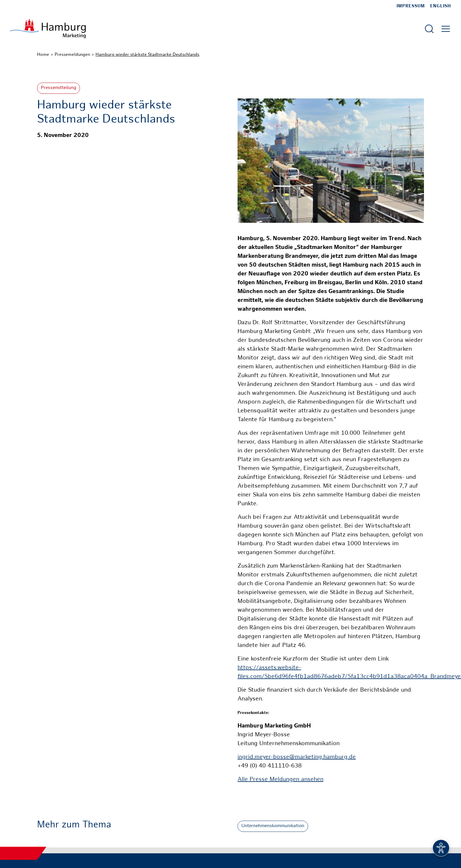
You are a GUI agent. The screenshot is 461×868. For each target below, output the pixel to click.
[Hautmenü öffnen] (446, 29)
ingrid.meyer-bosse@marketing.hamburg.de (297, 757)
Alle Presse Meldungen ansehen (280, 780)
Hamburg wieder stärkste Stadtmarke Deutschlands (147, 55)
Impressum (411, 6)
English (441, 6)
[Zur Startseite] (48, 29)
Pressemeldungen (72, 55)
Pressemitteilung (59, 88)
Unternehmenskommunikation (273, 826)
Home (43, 55)
